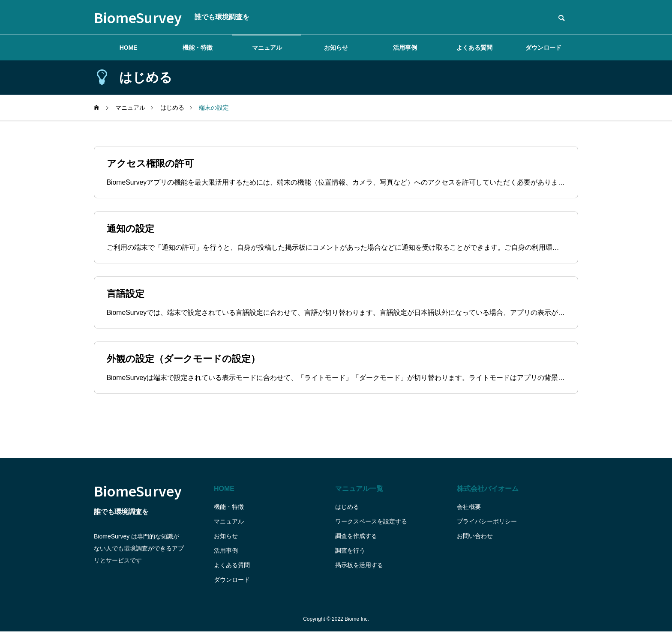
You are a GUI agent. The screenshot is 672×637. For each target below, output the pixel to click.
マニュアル (267, 48)
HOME (129, 48)
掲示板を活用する (359, 570)
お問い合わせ (475, 541)
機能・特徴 (198, 48)
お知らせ (336, 48)
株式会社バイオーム (488, 494)
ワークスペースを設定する (371, 526)
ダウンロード (543, 48)
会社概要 (469, 512)
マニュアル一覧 (359, 494)
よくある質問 (474, 48)
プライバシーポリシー (487, 526)
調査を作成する (356, 541)
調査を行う (350, 556)
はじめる (347, 512)
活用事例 (405, 48)
